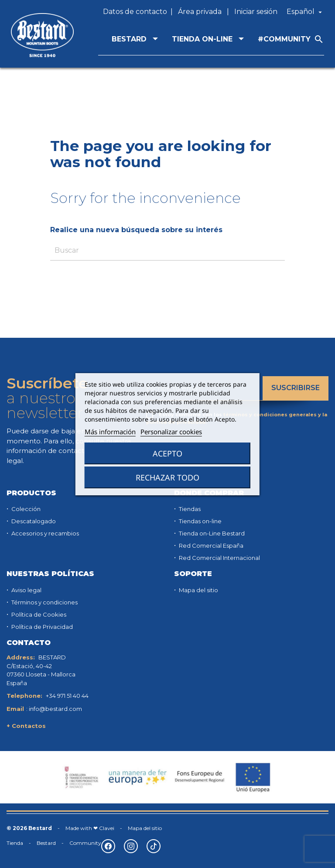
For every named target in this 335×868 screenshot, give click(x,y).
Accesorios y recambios (44, 533)
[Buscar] (167, 251)
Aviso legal (26, 590)
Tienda (15, 843)
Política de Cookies (38, 614)
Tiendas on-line (200, 521)
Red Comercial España (210, 546)
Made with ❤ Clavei (90, 828)
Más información (110, 432)
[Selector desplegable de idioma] (305, 12)
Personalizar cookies (171, 432)
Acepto (167, 453)
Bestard (46, 843)
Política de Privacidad (41, 627)
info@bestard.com (55, 709)
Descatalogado (33, 521)
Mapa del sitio (198, 590)
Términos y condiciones (44, 602)
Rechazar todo (167, 477)
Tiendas (189, 509)
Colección (25, 509)
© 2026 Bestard (29, 828)
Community (85, 843)
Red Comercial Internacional (219, 558)
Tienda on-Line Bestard (211, 533)
